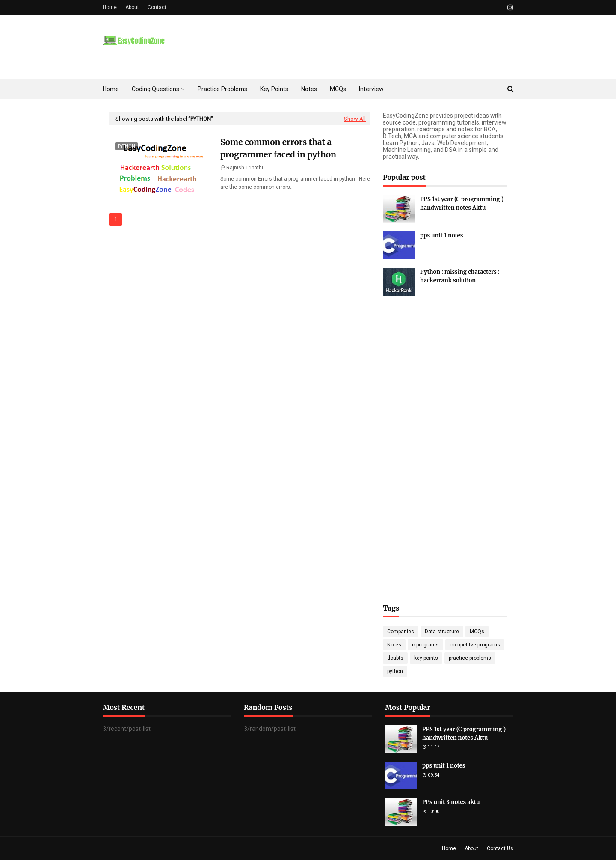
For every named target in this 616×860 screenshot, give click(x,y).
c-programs (425, 645)
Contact (157, 7)
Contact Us (500, 848)
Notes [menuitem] (309, 89)
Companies (401, 632)
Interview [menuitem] (371, 89)
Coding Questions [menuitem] (155, 89)
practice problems (470, 658)
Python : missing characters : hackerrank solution (460, 276)
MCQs (477, 632)
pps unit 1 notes (441, 236)
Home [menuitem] (111, 89)
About (132, 7)
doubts (395, 658)
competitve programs (475, 645)
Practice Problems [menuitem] (222, 89)
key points (426, 658)
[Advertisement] (445, 437)
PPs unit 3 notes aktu (451, 802)
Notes (394, 645)
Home (110, 7)
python (395, 671)
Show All (355, 119)
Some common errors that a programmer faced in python (278, 148)
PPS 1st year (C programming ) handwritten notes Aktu (462, 203)
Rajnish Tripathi (245, 168)
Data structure (442, 632)
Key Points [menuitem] (274, 89)
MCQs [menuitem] (338, 89)
